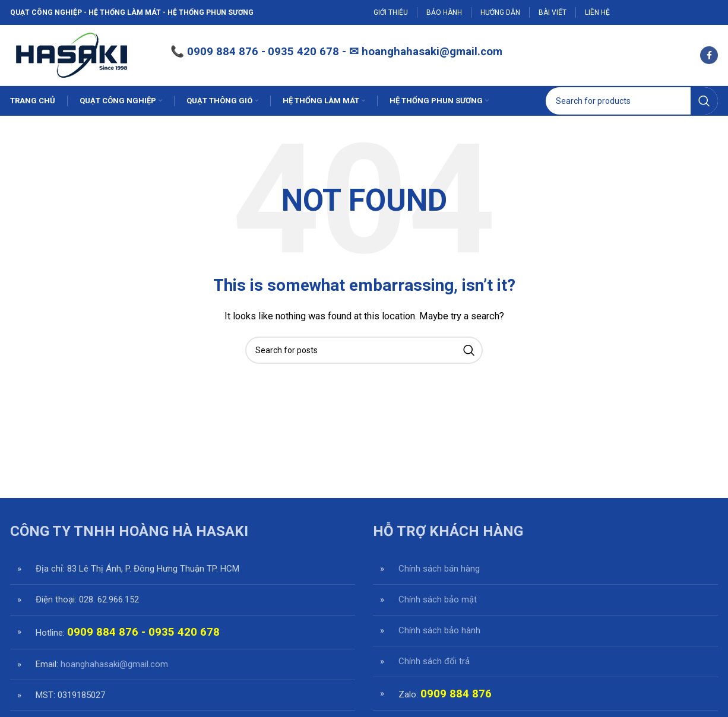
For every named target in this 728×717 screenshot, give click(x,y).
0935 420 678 (184, 633)
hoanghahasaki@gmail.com (432, 52)
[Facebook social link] (709, 56)
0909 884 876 (223, 52)
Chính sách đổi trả (434, 662)
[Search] (632, 102)
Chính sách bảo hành (439, 632)
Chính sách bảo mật (438, 601)
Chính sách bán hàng (439, 570)
